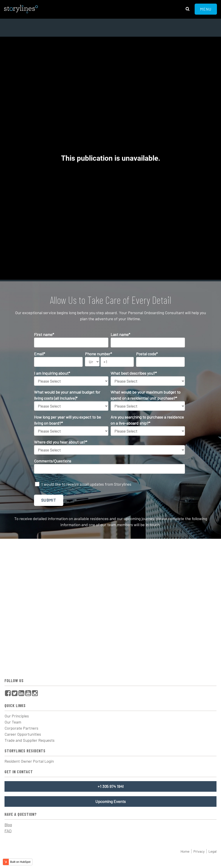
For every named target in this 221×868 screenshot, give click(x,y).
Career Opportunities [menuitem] (23, 734)
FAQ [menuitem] (8, 831)
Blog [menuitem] (8, 825)
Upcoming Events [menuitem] (110, 801)
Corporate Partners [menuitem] (21, 728)
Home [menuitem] (185, 851)
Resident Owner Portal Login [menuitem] (29, 761)
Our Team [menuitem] (13, 722)
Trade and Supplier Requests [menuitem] (30, 740)
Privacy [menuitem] (199, 851)
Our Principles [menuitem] (17, 716)
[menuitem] (8, 693)
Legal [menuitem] (212, 851)
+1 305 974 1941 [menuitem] (111, 786)
